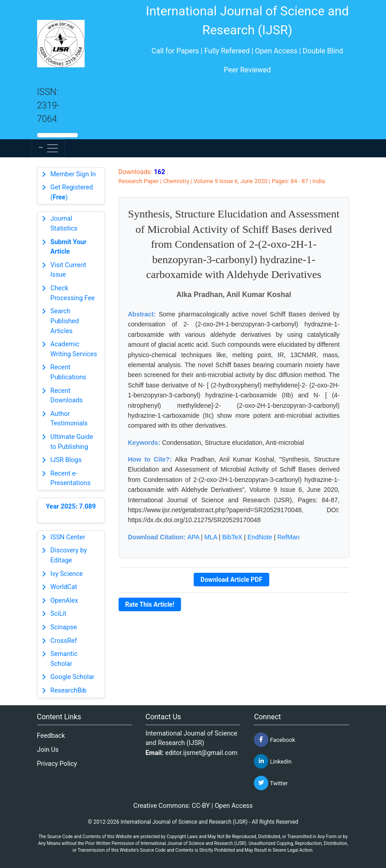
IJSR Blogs (66, 460)
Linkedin (273, 761)
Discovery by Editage (69, 555)
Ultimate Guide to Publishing (71, 442)
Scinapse (64, 627)
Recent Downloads (67, 396)
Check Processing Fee (72, 293)
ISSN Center (68, 537)
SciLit (58, 614)
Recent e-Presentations (70, 479)
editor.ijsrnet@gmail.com (201, 753)
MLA (211, 537)
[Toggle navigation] (48, 148)
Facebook (274, 740)
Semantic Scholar (64, 659)
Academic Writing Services (74, 349)
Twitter (271, 783)
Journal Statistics (64, 224)
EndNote (260, 537)
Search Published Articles (64, 321)
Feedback (51, 736)
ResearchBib (68, 691)
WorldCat (64, 587)
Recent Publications (68, 372)
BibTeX (232, 537)
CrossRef (64, 641)
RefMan (288, 537)
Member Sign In (73, 174)
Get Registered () (71, 192)
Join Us (48, 750)
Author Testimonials (69, 419)
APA (193, 537)
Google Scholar (72, 677)
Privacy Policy (57, 764)
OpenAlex (64, 601)
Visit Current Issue (68, 270)
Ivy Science (67, 574)
